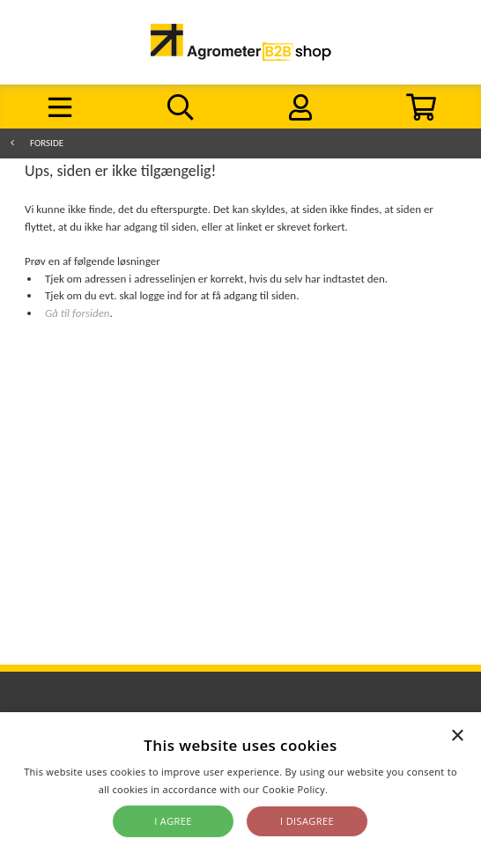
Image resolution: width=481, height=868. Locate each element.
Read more (356, 789)
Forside (47, 143)
